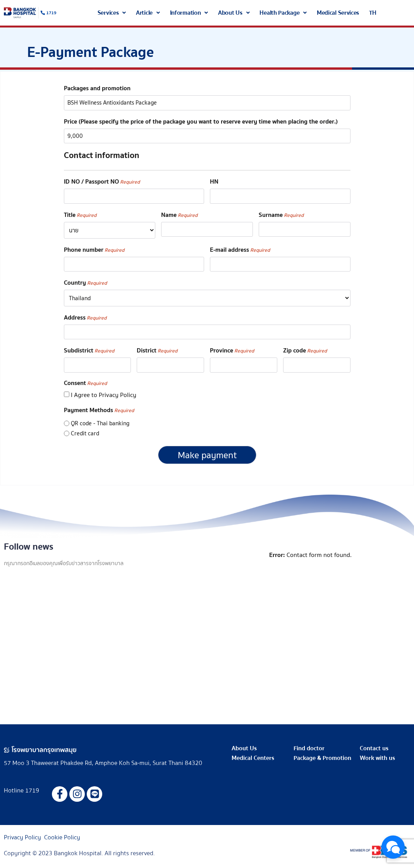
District (157, 348)
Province (232, 348)
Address (85, 315)
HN (214, 181)
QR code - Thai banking (100, 421)
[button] (112, 13)
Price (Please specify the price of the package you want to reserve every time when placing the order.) (201, 121)
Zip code (305, 348)
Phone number (94, 248)
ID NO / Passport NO (102, 181)
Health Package (283, 13)
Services (112, 13)
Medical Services (338, 13)
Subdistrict (89, 348)
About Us (234, 13)
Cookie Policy (62, 834)
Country (85, 281)
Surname (281, 213)
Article (148, 13)
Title (80, 213)
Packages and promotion (97, 88)
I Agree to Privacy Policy (104, 392)
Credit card (85, 431)
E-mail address (240, 248)
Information (189, 13)
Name (179, 213)
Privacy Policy (22, 834)
